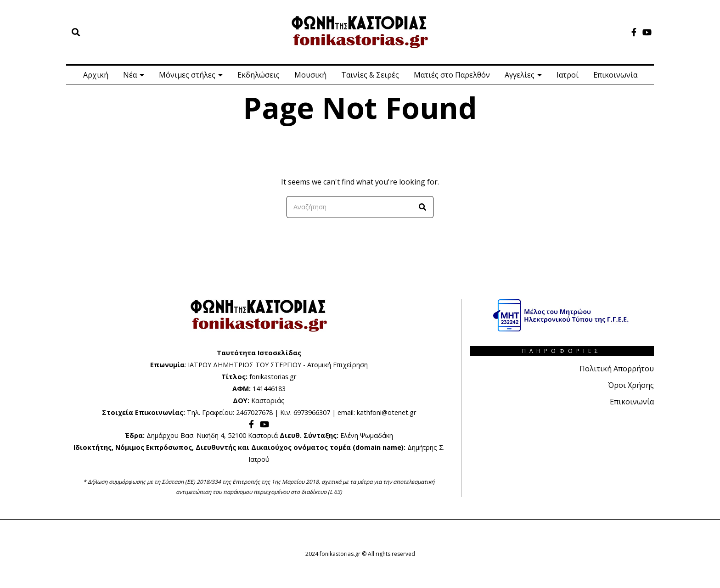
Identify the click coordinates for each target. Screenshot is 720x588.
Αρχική (96, 75)
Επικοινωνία (615, 75)
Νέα (130, 75)
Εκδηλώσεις (259, 75)
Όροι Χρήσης (631, 385)
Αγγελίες (520, 75)
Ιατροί (568, 75)
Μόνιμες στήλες (187, 75)
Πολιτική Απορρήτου (617, 369)
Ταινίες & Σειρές (370, 75)
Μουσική (310, 75)
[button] (422, 207)
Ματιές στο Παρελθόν (452, 75)
